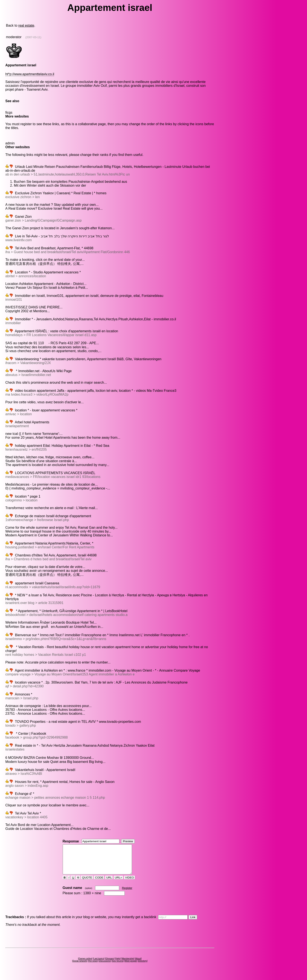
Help (118, 964)
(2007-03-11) (33, 37)
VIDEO (130, 883)
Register (127, 894)
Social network (80, 967)
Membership (128, 964)
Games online (85, 964)
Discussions (105, 967)
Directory (143, 967)
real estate (26, 25)
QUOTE (87, 883)
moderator (14, 37)
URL (109, 883)
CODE (99, 883)
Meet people (131, 967)
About (138, 964)
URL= (119, 883)
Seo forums (118, 967)
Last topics (99, 964)
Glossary (110, 964)
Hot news (93, 967)
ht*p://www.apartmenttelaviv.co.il (30, 74)
